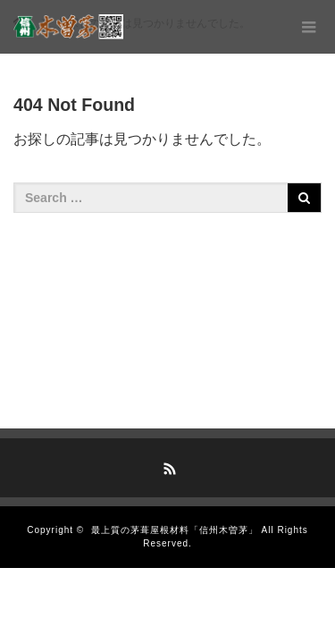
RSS (168, 466)
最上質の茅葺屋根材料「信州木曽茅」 (175, 530)
